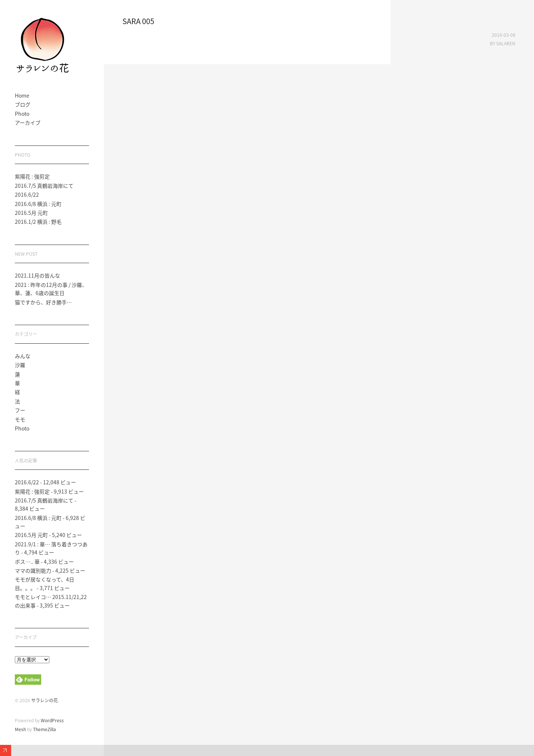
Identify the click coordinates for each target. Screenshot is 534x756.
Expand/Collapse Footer (6, 750)
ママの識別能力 (33, 570)
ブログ (23, 104)
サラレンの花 (44, 700)
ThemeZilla (44, 729)
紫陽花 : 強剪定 (32, 176)
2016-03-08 (504, 35)
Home (22, 95)
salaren (506, 43)
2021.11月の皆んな (37, 275)
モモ (20, 419)
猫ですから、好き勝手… (43, 302)
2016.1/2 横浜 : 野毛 (38, 222)
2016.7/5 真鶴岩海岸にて (44, 186)
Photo (22, 114)
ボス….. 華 (27, 562)
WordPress (52, 720)
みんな (23, 356)
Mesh (20, 729)
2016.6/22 (27, 194)
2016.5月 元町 (31, 213)
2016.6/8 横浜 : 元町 (38, 204)
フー (20, 410)
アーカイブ (28, 122)
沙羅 (20, 365)
